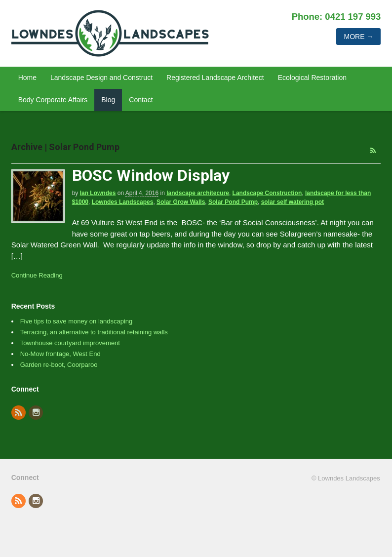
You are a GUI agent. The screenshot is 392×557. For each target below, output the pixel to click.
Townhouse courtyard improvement (70, 343)
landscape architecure (198, 193)
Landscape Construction (267, 193)
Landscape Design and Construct (101, 78)
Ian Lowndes (98, 193)
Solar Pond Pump (233, 202)
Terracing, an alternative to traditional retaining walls (94, 332)
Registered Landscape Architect (215, 78)
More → (358, 37)
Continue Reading (37, 275)
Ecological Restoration (312, 78)
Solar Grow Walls (181, 202)
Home (27, 78)
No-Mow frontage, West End (60, 354)
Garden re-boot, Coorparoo (59, 365)
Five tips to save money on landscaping (77, 321)
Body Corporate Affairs (53, 100)
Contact (141, 100)
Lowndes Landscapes (123, 202)
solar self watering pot (293, 202)
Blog (108, 100)
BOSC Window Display (151, 175)
